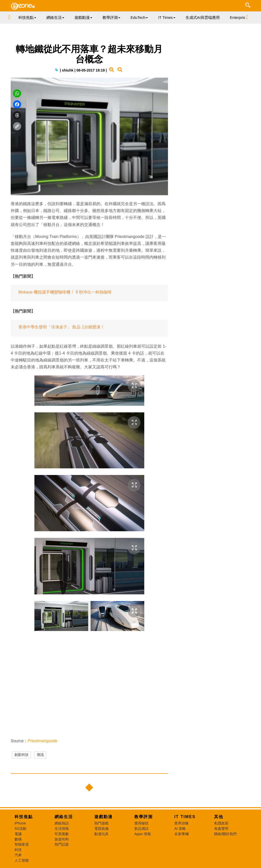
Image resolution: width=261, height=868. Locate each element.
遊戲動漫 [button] (83, 17)
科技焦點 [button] (27, 17)
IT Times (185, 817)
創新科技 (21, 755)
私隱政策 (221, 823)
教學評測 (143, 817)
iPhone (20, 823)
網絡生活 (64, 817)
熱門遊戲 (101, 823)
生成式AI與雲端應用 (203, 17)
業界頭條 (181, 823)
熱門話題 (62, 844)
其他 (219, 817)
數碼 (18, 839)
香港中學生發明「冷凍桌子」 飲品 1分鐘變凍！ (61, 327)
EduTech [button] (139, 17)
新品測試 (141, 829)
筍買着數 (62, 834)
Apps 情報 (143, 834)
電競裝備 (101, 829)
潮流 (40, 755)
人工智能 (22, 860)
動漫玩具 (101, 834)
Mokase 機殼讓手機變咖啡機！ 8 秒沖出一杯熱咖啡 (65, 292)
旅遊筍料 (62, 839)
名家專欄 (181, 834)
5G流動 (21, 829)
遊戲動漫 (103, 817)
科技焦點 (24, 817)
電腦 (18, 834)
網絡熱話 (62, 823)
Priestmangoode (43, 741)
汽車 (18, 855)
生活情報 (62, 829)
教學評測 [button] (111, 17)
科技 (18, 850)
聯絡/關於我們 (225, 834)
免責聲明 (221, 829)
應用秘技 (141, 823)
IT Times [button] (167, 17)
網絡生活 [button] (55, 17)
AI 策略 (180, 829)
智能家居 (22, 844)
